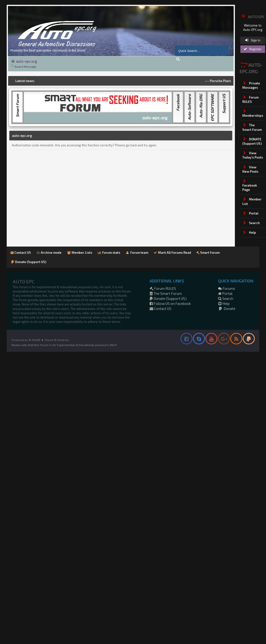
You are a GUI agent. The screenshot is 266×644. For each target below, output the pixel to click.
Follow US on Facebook (170, 303)
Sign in (253, 40)
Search (226, 298)
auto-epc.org (27, 61)
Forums (227, 288)
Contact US (21, 253)
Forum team (137, 253)
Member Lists (79, 253)
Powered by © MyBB (26, 340)
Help (224, 303)
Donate (227, 308)
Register (253, 49)
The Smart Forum (166, 293)
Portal (225, 293)
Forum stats (109, 253)
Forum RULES (163, 288)
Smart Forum (208, 253)
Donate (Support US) (28, 262)
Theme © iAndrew (57, 340)
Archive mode (49, 253)
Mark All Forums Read (172, 253)
